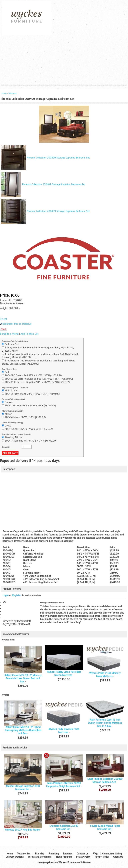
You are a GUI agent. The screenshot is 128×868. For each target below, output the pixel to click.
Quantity (6, 447)
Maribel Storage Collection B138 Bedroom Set (23, 788)
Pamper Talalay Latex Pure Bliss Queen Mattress (64, 674)
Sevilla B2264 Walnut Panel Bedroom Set (105, 828)
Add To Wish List (29, 334)
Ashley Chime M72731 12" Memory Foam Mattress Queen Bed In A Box (23, 679)
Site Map (39, 854)
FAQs (95, 854)
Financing (54, 854)
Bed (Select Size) (10, 369)
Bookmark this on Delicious (17, 324)
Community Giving (112, 854)
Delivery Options (15, 857)
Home (4, 93)
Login (5, 595)
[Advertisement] (64, 60)
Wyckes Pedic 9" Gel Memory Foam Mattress (105, 675)
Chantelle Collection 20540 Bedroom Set (64, 828)
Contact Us (82, 854)
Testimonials (24, 854)
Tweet (4, 319)
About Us (118, 857)
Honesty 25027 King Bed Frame (22, 830)
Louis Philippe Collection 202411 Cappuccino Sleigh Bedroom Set (64, 785)
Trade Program (64, 857)
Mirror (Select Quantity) (13, 411)
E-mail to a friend (9, 334)
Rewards (68, 854)
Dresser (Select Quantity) (13, 399)
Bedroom (13, 93)
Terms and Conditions (40, 857)
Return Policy (102, 857)
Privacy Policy (83, 857)
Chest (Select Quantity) (12, 423)
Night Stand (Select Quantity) (15, 388)
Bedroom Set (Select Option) (15, 341)
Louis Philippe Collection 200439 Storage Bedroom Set (105, 781)
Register (17, 595)
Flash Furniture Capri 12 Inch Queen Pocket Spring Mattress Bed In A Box (105, 723)
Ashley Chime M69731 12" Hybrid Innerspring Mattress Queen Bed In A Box (23, 730)
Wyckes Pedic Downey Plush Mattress (64, 731)
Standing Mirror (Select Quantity (17, 434)
